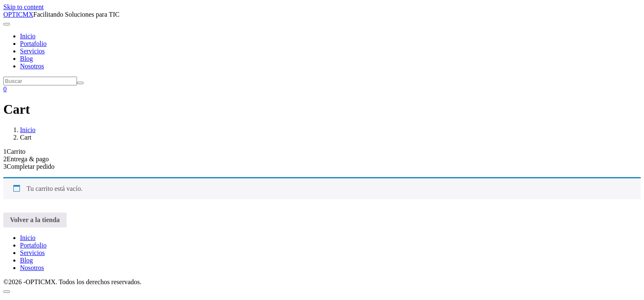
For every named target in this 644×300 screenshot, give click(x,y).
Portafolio (33, 44)
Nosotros (32, 66)
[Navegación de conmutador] (7, 24)
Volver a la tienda (35, 220)
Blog (26, 59)
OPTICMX (18, 14)
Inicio (28, 36)
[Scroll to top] (7, 292)
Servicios (32, 51)
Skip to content (24, 7)
